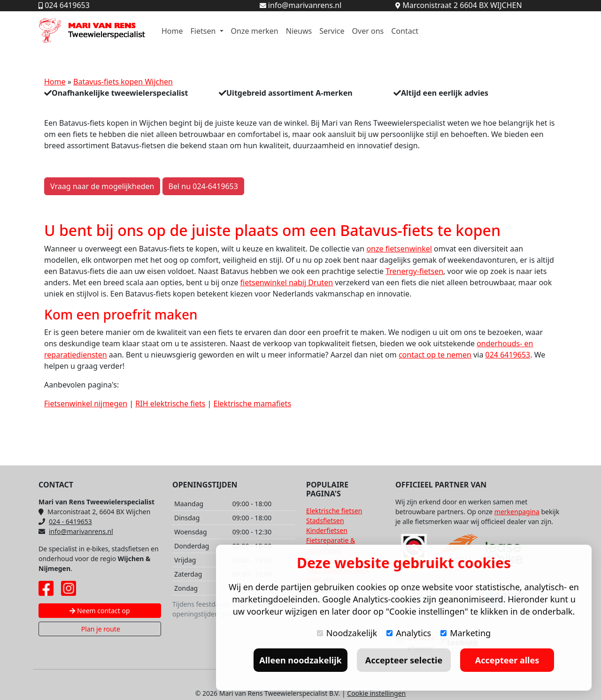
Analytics (409, 633)
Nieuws (299, 31)
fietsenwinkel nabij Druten (287, 282)
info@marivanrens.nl (76, 531)
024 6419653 (508, 355)
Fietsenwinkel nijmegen (86, 403)
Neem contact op (100, 611)
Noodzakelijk (347, 633)
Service (332, 31)
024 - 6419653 (65, 521)
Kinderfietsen (327, 530)
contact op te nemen (435, 355)
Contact (405, 31)
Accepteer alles (507, 660)
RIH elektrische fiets (170, 403)
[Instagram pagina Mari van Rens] (69, 588)
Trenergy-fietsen (414, 271)
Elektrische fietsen (334, 511)
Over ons (368, 31)
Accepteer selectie (404, 660)
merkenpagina (517, 512)
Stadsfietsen (325, 521)
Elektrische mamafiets (253, 403)
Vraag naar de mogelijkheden (102, 186)
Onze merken (255, 31)
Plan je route (100, 629)
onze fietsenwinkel (399, 249)
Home (172, 31)
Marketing (466, 633)
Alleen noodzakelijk (300, 660)
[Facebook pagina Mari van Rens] (46, 588)
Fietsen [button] (204, 31)
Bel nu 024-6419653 (203, 186)
